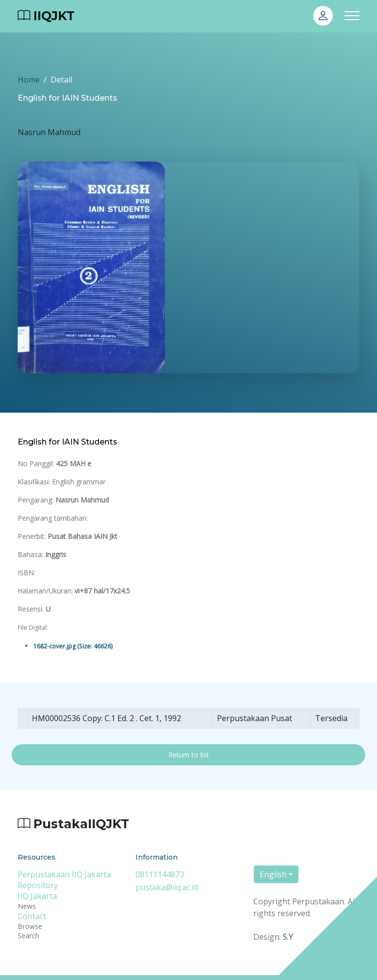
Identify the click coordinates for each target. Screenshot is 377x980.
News (27, 906)
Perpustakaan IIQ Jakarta (64, 874)
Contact (32, 916)
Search (28, 936)
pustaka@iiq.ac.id (167, 887)
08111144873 (160, 874)
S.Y (288, 937)
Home (29, 80)
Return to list (189, 755)
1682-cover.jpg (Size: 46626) (73, 646)
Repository (38, 885)
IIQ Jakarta (37, 896)
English (273, 874)
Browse (30, 926)
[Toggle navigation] (352, 16)
